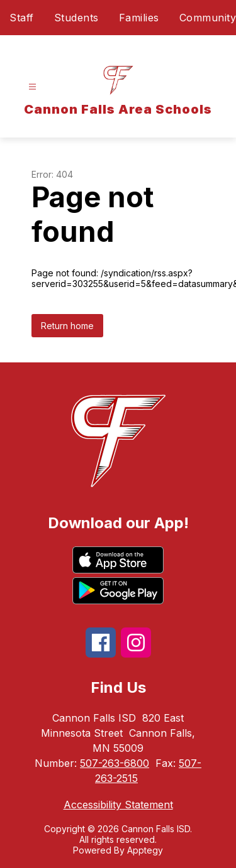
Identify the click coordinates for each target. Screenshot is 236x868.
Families (139, 18)
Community (208, 18)
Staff (22, 18)
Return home (67, 326)
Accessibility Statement (118, 805)
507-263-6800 (115, 763)
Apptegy (145, 850)
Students (76, 18)
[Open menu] (32, 87)
